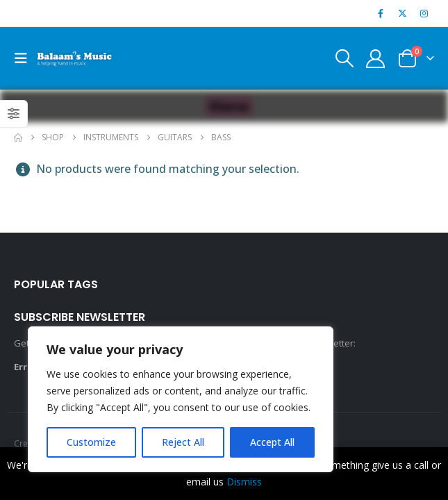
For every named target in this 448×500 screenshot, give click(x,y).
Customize (91, 442)
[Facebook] (381, 13)
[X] (403, 13)
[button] (25, 58)
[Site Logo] (74, 58)
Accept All (272, 442)
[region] (181, 399)
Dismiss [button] (244, 482)
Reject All (183, 442)
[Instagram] (424, 13)
